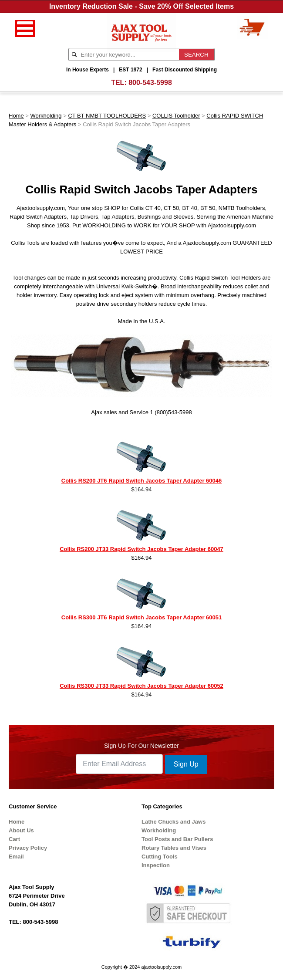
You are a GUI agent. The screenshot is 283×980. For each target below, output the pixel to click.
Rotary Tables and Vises (174, 848)
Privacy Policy (28, 848)
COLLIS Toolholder (176, 116)
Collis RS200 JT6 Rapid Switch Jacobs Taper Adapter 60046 (141, 481)
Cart (14, 839)
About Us (21, 830)
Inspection (156, 865)
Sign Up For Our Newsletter (141, 746)
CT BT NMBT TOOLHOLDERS (107, 116)
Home (16, 116)
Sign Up (186, 764)
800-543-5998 (150, 83)
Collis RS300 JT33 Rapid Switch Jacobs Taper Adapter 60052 (141, 686)
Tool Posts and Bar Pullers (177, 839)
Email (16, 857)
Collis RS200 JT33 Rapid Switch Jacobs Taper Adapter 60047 (141, 549)
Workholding (46, 116)
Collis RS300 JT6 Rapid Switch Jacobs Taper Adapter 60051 (141, 617)
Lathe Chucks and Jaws (174, 822)
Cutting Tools (160, 857)
